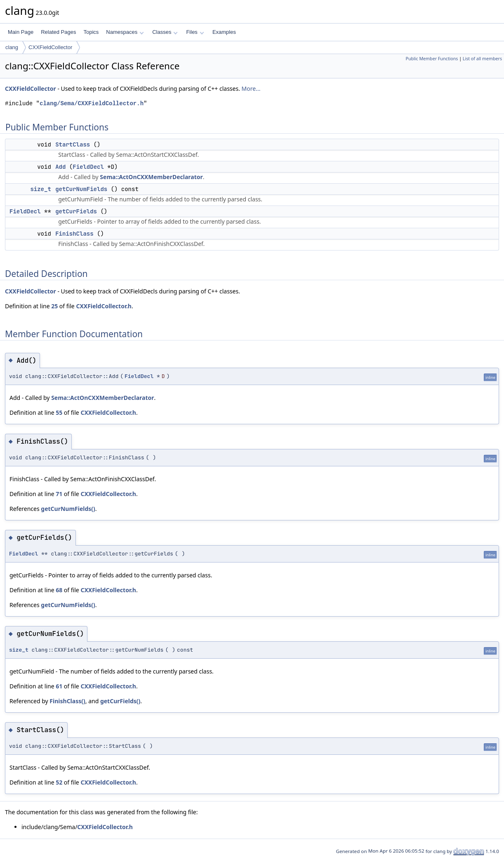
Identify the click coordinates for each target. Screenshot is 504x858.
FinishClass (74, 234)
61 (59, 686)
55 (59, 412)
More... (251, 89)
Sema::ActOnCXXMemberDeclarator (151, 177)
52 (59, 782)
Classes (165, 32)
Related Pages (58, 32)
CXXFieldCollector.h (104, 306)
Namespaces (125, 32)
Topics (91, 32)
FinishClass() (67, 701)
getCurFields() (120, 701)
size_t (40, 189)
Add (60, 167)
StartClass (73, 144)
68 (59, 590)
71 (59, 494)
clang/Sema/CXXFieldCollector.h (92, 103)
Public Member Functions (432, 59)
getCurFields (76, 211)
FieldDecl (88, 167)
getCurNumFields (81, 189)
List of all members (482, 59)
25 (54, 306)
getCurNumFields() (68, 509)
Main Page (21, 32)
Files (195, 32)
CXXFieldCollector (50, 47)
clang (12, 47)
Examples (224, 32)
